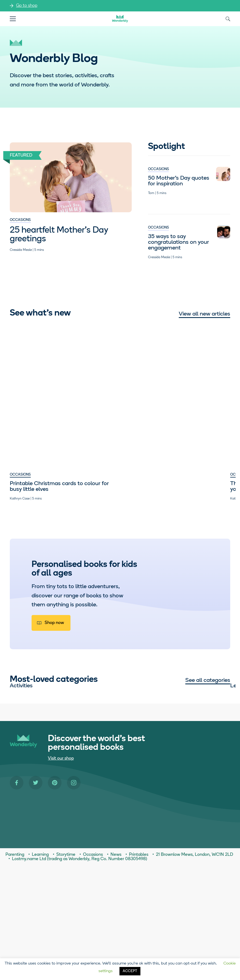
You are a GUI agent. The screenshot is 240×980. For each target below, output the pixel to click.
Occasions (20, 220)
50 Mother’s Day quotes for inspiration (179, 181)
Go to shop (27, 6)
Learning (99, 746)
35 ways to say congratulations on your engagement (179, 242)
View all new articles (204, 314)
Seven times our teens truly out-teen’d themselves (38, 495)
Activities (21, 746)
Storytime (100, 806)
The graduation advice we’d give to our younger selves (118, 393)
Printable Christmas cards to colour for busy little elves (40, 393)
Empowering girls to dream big (190, 391)
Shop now (54, 634)
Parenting (175, 379)
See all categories (208, 692)
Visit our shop (61, 873)
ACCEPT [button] (130, 971)
